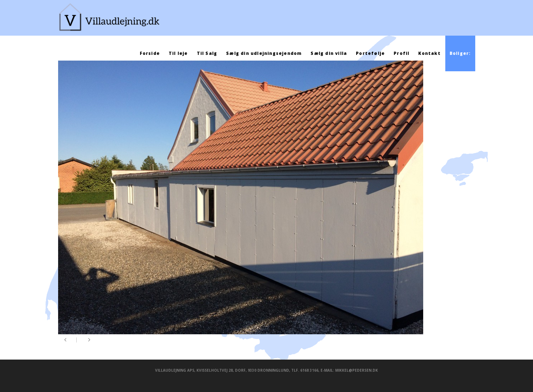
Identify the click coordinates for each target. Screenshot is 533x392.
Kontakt (429, 53)
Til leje (178, 53)
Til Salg (207, 53)
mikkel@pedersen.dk (357, 370)
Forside (150, 53)
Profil (401, 53)
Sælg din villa (329, 53)
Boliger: (460, 53)
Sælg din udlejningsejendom (264, 53)
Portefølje (370, 53)
